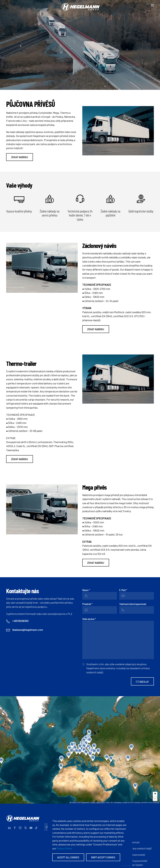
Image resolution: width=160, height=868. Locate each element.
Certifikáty (126, 836)
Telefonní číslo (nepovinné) (133, 604)
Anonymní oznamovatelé (133, 855)
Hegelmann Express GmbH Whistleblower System (134, 863)
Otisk (123, 824)
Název (86, 590)
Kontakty (125, 817)
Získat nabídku (20, 157)
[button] (152, 5)
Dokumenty (126, 830)
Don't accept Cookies (103, 857)
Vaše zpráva (89, 619)
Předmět (87, 604)
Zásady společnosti (130, 842)
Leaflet (73, 803)
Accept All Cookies (68, 857)
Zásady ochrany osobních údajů (136, 848)
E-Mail (123, 590)
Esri (79, 803)
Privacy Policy (64, 848)
